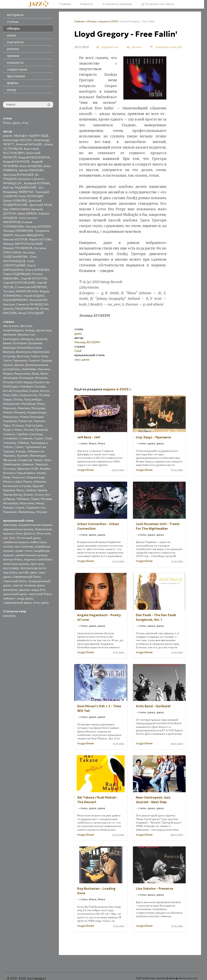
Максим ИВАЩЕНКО (29, 235)
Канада (40, 386)
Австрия (26, 326)
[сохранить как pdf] (166, 47)
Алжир (30, 330)
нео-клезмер (24, 547)
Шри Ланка (24, 482)
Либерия (23, 499)
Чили (47, 460)
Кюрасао (19, 477)
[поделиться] (107, 47)
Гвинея (42, 490)
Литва (18, 399)
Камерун (27, 386)
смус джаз (82, 359)
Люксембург (33, 399)
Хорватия (25, 460)
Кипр (7, 477)
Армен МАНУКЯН (31, 170)
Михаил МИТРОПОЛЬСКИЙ (23, 244)
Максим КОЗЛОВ (15, 239)
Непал (8, 412)
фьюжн (25, 590)
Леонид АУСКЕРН (38, 227)
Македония (11, 404)
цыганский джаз (15, 594)
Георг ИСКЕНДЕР (31, 196)
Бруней (38, 486)
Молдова (38, 408)
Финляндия (38, 456)
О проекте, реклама (117, 4)
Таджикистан (36, 507)
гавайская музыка (16, 542)
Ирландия (10, 378)
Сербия (22, 434)
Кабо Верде (24, 382)
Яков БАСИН (38, 300)
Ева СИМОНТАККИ (16, 209)
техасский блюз (15, 581)
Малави (46, 499)
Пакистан (25, 421)
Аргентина (44, 330)
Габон (35, 356)
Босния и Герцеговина (19, 473)
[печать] (134, 47)
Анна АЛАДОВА (31, 166)
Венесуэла (24, 352)
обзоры (91, 21)
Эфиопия (23, 469)
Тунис (19, 447)
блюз (7, 123)
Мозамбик (11, 503)
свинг (33, 572)
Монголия (27, 503)
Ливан (8, 399)
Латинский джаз (29, 538)
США (48, 438)
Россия (28, 430)
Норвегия (10, 421)
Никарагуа (11, 417)
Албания (39, 482)
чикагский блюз (40, 594)
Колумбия (21, 391)
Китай (8, 391)
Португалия (34, 425)
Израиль (44, 369)
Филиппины (26, 512)
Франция (10, 460)
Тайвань (23, 443)
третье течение (24, 585)
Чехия (38, 460)
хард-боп (38, 590)
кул (5, 538)
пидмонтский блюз (38, 559)
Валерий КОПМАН (37, 183)
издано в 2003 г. (109, 21)
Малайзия (28, 404)
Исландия (26, 378)
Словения (25, 438)
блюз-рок (43, 533)
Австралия (11, 326)
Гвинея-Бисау (13, 495)
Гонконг (34, 360)
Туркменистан (35, 447)
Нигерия (20, 412)
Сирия (20, 507)
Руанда (8, 507)
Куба (15, 395)
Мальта (8, 482)
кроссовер (11, 568)
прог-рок (37, 564)
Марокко (10, 408)
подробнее (86, 470)
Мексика (24, 408)
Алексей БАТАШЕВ (29, 144)
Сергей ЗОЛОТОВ (34, 278)
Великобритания (29, 348)
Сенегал (9, 434)
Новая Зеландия (32, 417)
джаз (16, 123)
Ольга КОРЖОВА (37, 270)
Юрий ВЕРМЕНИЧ (16, 300)
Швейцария (12, 464)
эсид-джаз (25, 598)
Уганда (20, 451)
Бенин (7, 343)
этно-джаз (41, 603)
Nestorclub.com (188, 978)
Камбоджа (11, 386)
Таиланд (9, 443)
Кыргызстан (29, 395)
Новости (86, 4)
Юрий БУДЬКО (34, 296)
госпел (8, 547)
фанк (41, 585)
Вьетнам (23, 356)
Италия (8, 382)
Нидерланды (37, 412)
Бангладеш (11, 339)
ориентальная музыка (31, 555)
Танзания (10, 512)
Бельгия (42, 339)
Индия (8, 374)
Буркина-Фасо (13, 490)
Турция (8, 451)
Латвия (44, 395)
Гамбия (31, 490)
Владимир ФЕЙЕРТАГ (18, 192)
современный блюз (26, 577)
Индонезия (22, 374)
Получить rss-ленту (158, 4)
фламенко (10, 590)
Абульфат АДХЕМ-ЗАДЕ (31, 136)
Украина (9, 456)
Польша (18, 425)
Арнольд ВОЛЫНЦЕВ (18, 175)
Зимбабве (29, 369)
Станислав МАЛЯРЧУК (31, 287)
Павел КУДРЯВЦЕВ (17, 274)
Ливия (35, 499)
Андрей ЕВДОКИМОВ (34, 157)
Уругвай (22, 456)
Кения (41, 473)
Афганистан (26, 335)
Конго (39, 495)
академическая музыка (35, 525)
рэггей (23, 572)
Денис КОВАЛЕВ (15, 201)
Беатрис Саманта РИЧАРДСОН (26, 304)
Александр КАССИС (18, 140)
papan (8, 136)
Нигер (40, 503)
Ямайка (45, 469)
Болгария (20, 343)
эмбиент (9, 598)
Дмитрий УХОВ (41, 205)
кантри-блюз (13, 559)
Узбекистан (36, 451)
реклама (9, 616)
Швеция (28, 464)
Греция (46, 360)
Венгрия (9, 352)
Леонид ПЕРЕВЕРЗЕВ (18, 231)
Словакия (10, 438)
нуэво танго (24, 551)
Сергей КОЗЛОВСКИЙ (19, 283)
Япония (42, 512)
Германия (20, 360)
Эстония (9, 469)
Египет (29, 495)
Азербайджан (13, 330)
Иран (44, 374)
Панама (39, 421)
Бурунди (9, 348)
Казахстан (42, 382)
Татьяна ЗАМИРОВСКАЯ (20, 291)
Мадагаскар (36, 477)
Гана (44, 356)
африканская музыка (18, 529)
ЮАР (35, 469)
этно (25, 123)
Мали (41, 404)
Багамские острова (17, 486)
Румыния (41, 430)
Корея (34, 391)
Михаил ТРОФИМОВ (18, 248)
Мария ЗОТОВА (40, 239)
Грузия (8, 365)
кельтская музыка (16, 564)
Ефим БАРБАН (27, 213)
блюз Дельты (25, 533)
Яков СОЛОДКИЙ (31, 313)
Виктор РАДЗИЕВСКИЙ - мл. (23, 187)
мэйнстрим (38, 542)
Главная (65, 4)
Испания (41, 378)
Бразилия (35, 343)
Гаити (7, 360)
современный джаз (17, 603)
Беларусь (28, 339)
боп (12, 538)
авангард (10, 525)
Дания (19, 365)
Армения (9, 335)
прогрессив (29, 568)
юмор (12, 90)
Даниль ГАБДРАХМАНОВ (21, 309)
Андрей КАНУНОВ (17, 162)
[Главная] (40, 4)
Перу (7, 425)
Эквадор (41, 464)
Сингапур (36, 434)
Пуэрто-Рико (13, 430)
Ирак (35, 374)
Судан (39, 438)
